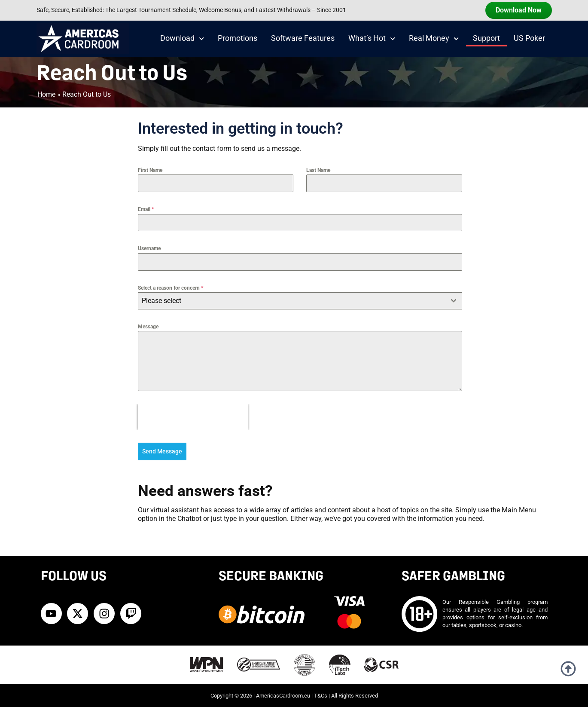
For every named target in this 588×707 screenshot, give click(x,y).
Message (148, 327)
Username (149, 248)
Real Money (434, 39)
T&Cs (321, 695)
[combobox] (300, 301)
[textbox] (292, 301)
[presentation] (193, 417)
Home (46, 94)
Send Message (162, 451)
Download (182, 39)
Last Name (318, 170)
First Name (150, 170)
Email (146, 209)
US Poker (529, 38)
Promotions (238, 38)
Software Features (303, 38)
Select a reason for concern (171, 288)
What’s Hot (372, 39)
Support (486, 38)
